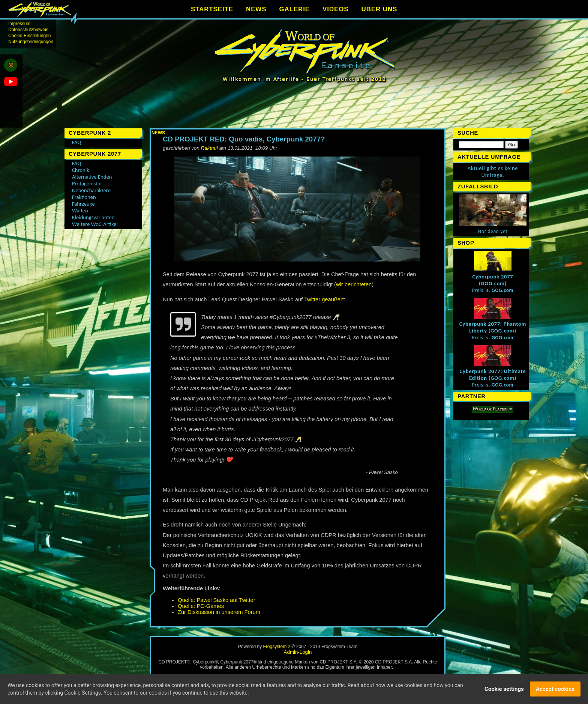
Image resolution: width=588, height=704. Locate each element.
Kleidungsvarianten (93, 217)
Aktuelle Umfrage (489, 157)
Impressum (19, 24)
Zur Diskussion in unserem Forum (219, 612)
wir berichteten (354, 284)
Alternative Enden (92, 177)
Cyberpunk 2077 (95, 154)
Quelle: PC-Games (201, 606)
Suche (468, 133)
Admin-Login (298, 652)
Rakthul (209, 148)
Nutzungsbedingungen (31, 42)
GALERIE (294, 9)
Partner (472, 396)
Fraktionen (84, 197)
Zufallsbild (478, 187)
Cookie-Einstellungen (29, 36)
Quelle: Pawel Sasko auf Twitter (217, 600)
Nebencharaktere (91, 190)
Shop (466, 243)
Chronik (81, 170)
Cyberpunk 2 (90, 133)
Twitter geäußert (324, 299)
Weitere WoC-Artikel (95, 224)
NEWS (256, 9)
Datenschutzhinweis (28, 30)
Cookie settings (504, 689)
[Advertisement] (298, 109)
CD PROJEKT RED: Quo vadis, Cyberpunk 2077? (244, 139)
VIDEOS (335, 9)
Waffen (80, 211)
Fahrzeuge (83, 204)
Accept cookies (555, 689)
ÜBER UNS (379, 9)
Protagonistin (87, 184)
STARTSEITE (212, 9)
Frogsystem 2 (277, 647)
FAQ (76, 142)
